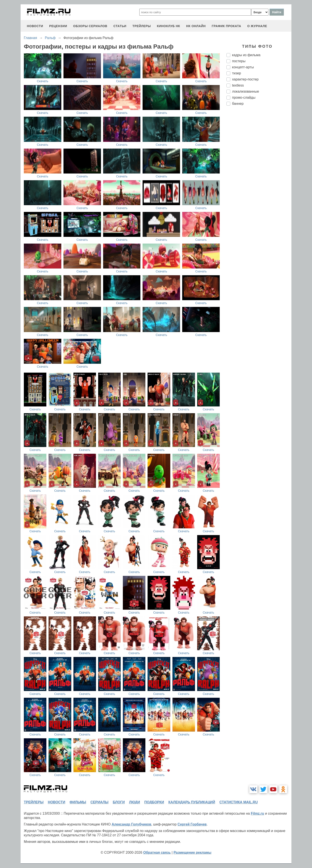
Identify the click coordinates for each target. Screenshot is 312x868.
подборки (154, 802)
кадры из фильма (246, 55)
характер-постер (245, 79)
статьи (120, 26)
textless (238, 85)
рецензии (58, 26)
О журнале (257, 26)
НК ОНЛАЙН (196, 26)
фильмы (78, 802)
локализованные (245, 91)
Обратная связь (157, 852)
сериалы (99, 802)
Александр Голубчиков (131, 824)
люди (135, 802)
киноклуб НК (168, 26)
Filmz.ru (257, 813)
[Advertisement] (259, 182)
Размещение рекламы (193, 852)
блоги (119, 802)
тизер (236, 73)
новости (35, 26)
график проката (226, 26)
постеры (239, 61)
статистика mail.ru (239, 802)
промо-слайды (244, 97)
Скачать (43, 81)
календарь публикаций (192, 802)
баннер (238, 104)
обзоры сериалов (90, 26)
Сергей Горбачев (192, 824)
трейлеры (142, 26)
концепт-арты (243, 67)
